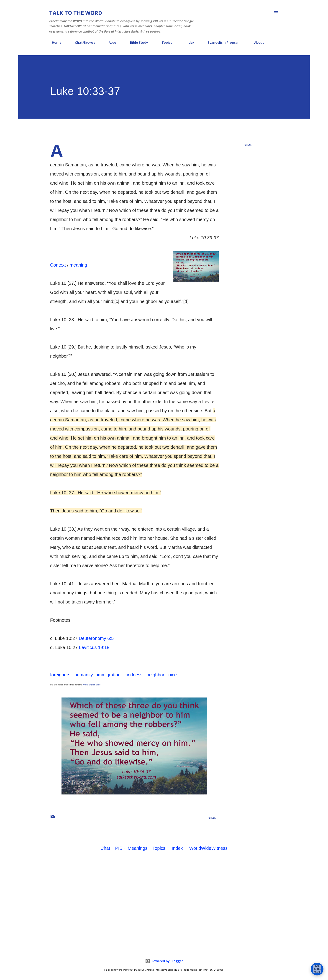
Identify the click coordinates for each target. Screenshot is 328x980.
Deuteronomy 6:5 (96, 638)
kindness (134, 675)
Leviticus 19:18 (94, 647)
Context (58, 265)
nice (173, 675)
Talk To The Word (76, 13)
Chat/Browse (82, 42)
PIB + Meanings (131, 848)
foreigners (60, 675)
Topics (164, 42)
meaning (78, 265)
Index (187, 42)
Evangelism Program (221, 42)
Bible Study (136, 42)
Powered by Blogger (164, 961)
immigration (109, 675)
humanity (84, 675)
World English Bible (92, 685)
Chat (105, 848)
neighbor (156, 675)
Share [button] (249, 145)
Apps (110, 42)
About (256, 42)
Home (54, 42)
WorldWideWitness (208, 848)
